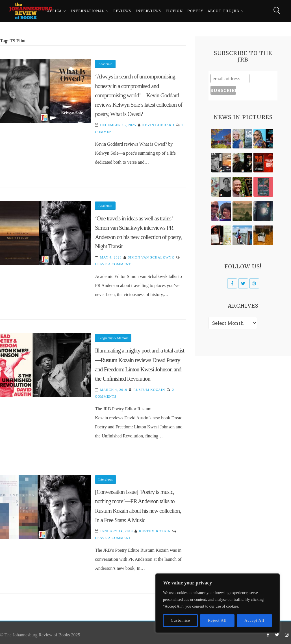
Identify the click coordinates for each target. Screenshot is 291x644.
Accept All (254, 620)
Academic (105, 64)
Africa (54, 11)
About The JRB (223, 11)
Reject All (217, 620)
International (87, 11)
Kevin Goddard (158, 125)
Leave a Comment (113, 264)
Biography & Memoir (113, 338)
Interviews (148, 11)
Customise (181, 620)
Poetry (195, 11)
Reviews (122, 11)
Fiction (174, 11)
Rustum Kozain (149, 390)
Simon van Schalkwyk (151, 257)
